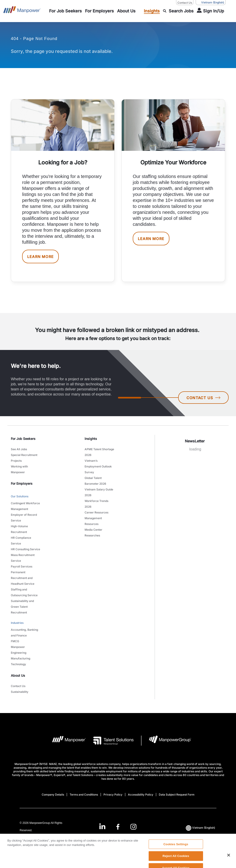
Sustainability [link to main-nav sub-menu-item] (20, 692)
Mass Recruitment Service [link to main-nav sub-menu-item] (23, 558)
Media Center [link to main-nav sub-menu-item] (93, 530)
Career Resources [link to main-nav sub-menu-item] (96, 512)
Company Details (53, 795)
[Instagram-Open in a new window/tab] (133, 827)
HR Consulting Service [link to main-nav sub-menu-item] (25, 549)
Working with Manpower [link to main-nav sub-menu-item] (19, 469)
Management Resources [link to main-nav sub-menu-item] (93, 521)
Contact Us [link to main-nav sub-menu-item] (18, 686)
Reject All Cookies (176, 862)
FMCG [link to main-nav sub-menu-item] (15, 641)
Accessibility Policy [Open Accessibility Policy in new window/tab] (141, 795)
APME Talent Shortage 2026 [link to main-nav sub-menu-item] (99, 452)
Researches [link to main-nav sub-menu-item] (92, 535)
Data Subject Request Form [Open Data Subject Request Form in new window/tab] (177, 795)
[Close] (229, 862)
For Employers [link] (22, 483)
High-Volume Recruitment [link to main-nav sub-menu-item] (19, 529)
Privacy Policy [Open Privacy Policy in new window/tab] (113, 795)
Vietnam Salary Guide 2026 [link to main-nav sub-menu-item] (99, 492)
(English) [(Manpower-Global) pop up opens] (211, 3)
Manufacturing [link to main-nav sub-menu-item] (21, 658)
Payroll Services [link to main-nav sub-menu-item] (22, 566)
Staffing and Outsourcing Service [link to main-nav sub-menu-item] (24, 592)
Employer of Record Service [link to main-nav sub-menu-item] (24, 518)
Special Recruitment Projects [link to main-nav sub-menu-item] (24, 458)
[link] (118, 827)
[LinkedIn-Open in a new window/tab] (102, 826)
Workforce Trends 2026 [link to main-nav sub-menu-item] (96, 504)
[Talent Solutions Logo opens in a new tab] (110, 741)
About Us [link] (18, 675)
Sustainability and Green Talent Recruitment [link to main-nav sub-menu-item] (22, 607)
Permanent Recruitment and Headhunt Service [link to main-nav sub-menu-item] (23, 578)
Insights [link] (91, 439)
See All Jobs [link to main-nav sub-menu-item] (19, 449)
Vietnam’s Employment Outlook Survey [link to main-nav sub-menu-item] (98, 466)
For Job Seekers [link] (23, 439)
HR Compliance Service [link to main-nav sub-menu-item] (21, 541)
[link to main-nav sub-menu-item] (65, 11)
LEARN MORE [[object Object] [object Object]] (40, 257)
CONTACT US (203, 398)
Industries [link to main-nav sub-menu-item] (17, 623)
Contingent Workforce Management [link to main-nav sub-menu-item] (25, 506)
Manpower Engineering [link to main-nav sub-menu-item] (19, 650)
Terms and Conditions (84, 795)
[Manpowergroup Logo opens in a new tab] (166, 741)
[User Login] (210, 11)
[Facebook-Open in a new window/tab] (118, 827)
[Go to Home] (22, 11)
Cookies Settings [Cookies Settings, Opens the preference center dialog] (176, 851)
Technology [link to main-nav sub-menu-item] (18, 664)
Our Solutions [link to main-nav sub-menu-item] (20, 496)
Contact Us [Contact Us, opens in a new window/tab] (185, 3)
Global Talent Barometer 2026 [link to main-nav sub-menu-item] (95, 481)
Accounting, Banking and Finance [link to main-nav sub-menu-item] (24, 633)
